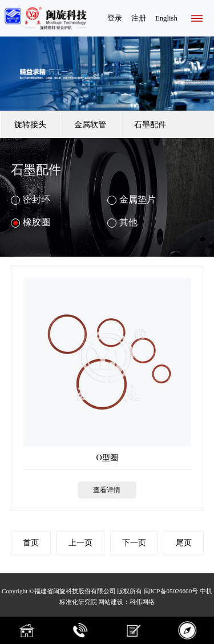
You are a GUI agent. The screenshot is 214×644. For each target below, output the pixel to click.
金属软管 (90, 124)
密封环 (31, 200)
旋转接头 (30, 124)
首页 (31, 543)
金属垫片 (132, 200)
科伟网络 (142, 602)
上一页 (80, 543)
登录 (115, 18)
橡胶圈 (31, 222)
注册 (139, 18)
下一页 (134, 543)
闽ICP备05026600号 (171, 591)
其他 (122, 222)
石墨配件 (150, 124)
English (166, 18)
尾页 (184, 543)
